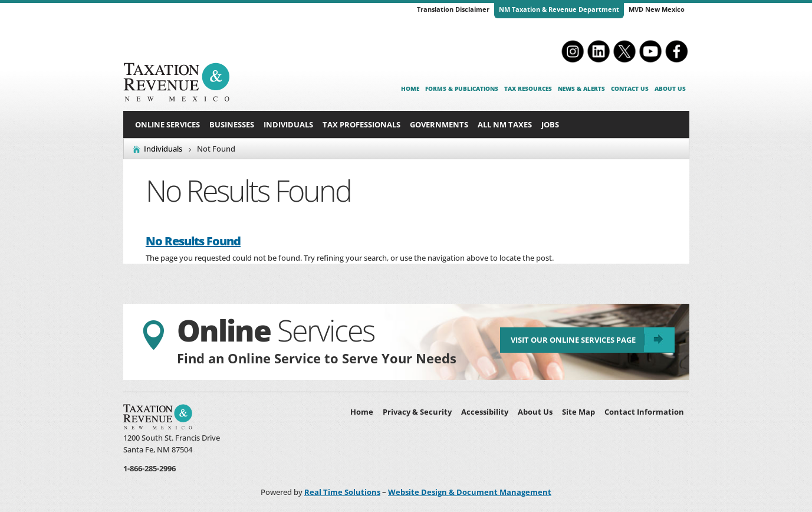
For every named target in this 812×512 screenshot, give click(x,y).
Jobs (550, 124)
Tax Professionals (361, 124)
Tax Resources (528, 88)
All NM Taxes (505, 124)
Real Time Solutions (342, 492)
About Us (670, 88)
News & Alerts (581, 88)
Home (410, 88)
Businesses (232, 124)
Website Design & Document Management (470, 492)
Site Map (578, 412)
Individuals (288, 124)
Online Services (167, 124)
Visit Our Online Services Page (572, 341)
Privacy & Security (417, 412)
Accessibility (485, 412)
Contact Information (644, 412)
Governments (439, 124)
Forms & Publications (462, 88)
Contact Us (630, 88)
